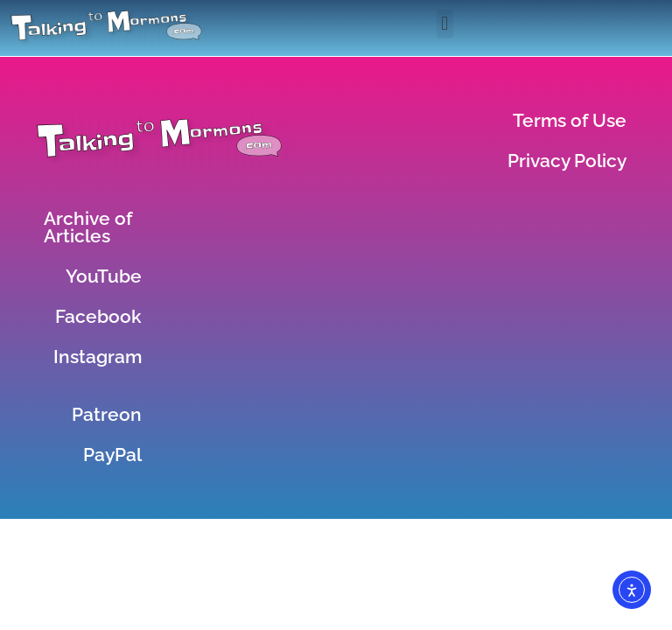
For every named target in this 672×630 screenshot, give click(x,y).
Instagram (98, 357)
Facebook (98, 316)
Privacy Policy (567, 161)
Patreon (107, 414)
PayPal (112, 455)
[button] (445, 24)
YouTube (104, 276)
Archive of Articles (88, 227)
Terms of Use (570, 120)
